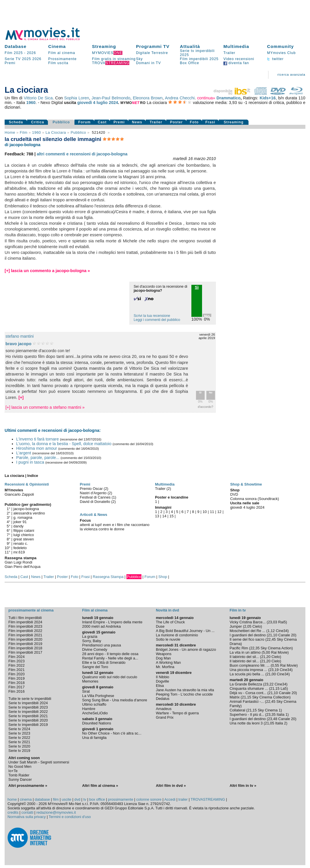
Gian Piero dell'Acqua (23, 567)
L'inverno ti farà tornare (38, 439)
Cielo (256, 626)
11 (212, 512)
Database (16, 46)
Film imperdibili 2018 (25, 648)
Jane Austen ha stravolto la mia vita (185, 690)
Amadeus (164, 709)
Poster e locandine (172, 497)
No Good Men (20, 766)
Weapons (164, 654)
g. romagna (23, 517)
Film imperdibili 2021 (25, 635)
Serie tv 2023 (19, 733)
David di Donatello (96, 502)
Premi (10, 63)
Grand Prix (165, 717)
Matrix (235, 697)
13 (157, 516)
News (137, 122)
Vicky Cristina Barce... (248, 622)
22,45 (271, 639)
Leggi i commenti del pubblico (157, 320)
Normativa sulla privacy (27, 817)
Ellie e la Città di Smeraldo (104, 662)
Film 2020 (16, 674)
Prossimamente (62, 59)
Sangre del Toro (95, 667)
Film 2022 (16, 665)
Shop (163, 577)
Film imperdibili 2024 (25, 622)
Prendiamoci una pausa (102, 645)
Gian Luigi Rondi (18, 562)
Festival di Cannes (96, 497)
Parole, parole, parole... (38, 458)
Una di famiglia (95, 738)
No (211, 393)
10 (205, 512)
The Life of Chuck (170, 622)
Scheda (16, 122)
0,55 (276, 665)
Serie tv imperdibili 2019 (28, 725)
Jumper (236, 626)
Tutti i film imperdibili (25, 618)
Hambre (89, 709)
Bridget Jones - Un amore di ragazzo (186, 649)
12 (219, 512)
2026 (31, 53)
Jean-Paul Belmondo (111, 98)
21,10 (272, 635)
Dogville (163, 681)
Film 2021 (16, 670)
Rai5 (282, 622)
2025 (26, 59)
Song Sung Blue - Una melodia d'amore (115, 700)
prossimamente (121, 799)
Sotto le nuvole (168, 639)
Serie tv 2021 (19, 742)
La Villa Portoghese (98, 696)
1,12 (271, 631)
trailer (183, 799)
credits (13, 812)
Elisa (160, 686)
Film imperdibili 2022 (25, 631)
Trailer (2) (163, 489)
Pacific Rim (239, 648)
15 (171, 516)
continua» (206, 98)
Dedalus (163, 699)
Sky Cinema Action (276, 648)
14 (164, 516)
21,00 (271, 674)
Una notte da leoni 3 (246, 723)
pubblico (79, 132)
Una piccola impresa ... (248, 670)
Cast (102, 122)
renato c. (20, 543)
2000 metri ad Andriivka (102, 626)
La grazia (90, 636)
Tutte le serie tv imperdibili (30, 699)
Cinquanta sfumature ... (249, 688)
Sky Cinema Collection (271, 697)
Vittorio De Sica (38, 98)
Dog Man (163, 658)
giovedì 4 (86, 103)
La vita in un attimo (245, 652)
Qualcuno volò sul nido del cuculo (110, 677)
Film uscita (58, 63)
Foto (194, 122)
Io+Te (13, 771)
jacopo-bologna (26, 509)
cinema (26, 799)
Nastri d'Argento (94, 493)
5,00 (267, 652)
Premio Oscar (92, 489)
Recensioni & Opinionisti (27, 484)
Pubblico (61, 122)
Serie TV (13, 59)
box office (97, 799)
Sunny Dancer (20, 779)
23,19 (274, 670)
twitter (275, 59)
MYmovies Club (281, 53)
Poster (176, 122)
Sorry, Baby (92, 641)
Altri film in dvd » (171, 786)
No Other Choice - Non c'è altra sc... (112, 733)
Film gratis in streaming (114, 59)
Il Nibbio (163, 677)
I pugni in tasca (30, 462)
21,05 (270, 723)
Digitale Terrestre (152, 53)
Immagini (163, 507)
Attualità (190, 46)
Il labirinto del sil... (244, 657)
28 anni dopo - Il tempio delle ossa (110, 654)
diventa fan (236, 63)
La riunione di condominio (177, 635)
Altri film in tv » (243, 786)
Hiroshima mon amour (37, 448)
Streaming (104, 46)
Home (10, 132)
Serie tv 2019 (19, 751)
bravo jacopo (18, 344)
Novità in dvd (167, 610)
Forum (84, 122)
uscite (67, 799)
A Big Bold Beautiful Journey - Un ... (185, 631)
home (12, 799)
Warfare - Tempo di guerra (177, 713)
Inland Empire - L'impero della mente (112, 622)
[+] (21, 397)
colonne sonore (149, 799)
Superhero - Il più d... (247, 714)
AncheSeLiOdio (95, 713)
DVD (234, 494)
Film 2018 (16, 683)
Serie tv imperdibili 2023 (28, 707)
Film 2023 (16, 661)
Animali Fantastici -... (247, 701)
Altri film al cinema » (100, 786)
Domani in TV (148, 63)
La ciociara (56, 132)
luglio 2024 (108, 103)
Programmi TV (153, 46)
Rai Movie (279, 652)
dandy (18, 526)
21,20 (266, 657)
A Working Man (168, 662)
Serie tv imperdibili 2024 (28, 703)
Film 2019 (16, 678)
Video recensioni (239, 59)
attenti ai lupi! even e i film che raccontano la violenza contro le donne (115, 527)
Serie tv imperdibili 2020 (28, 720)
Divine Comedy (95, 649)
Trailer (229, 53)
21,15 (275, 688)
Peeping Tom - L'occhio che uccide (184, 694)
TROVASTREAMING (208, 799)
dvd (77, 799)
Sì (200, 393)
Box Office (189, 63)
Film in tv (238, 610)
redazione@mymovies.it (56, 812)
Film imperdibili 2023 (25, 626)
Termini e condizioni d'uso (70, 817)
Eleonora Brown (148, 98)
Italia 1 (282, 714)
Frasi (210, 122)
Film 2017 (16, 687)
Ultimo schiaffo (94, 704)
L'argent (24, 453)
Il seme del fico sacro (247, 639)
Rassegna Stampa (108, 577)
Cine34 (282, 631)
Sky (139, 59)
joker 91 (20, 522)
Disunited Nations (97, 723)
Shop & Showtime (246, 484)
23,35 (271, 714)
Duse (160, 626)
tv (85, 799)
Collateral (237, 710)
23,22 (269, 684)
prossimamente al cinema (31, 610)
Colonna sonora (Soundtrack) (254, 499)
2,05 (248, 626)
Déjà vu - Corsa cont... (248, 693)
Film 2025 (14, 53)
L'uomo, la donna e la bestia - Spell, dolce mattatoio (64, 444)
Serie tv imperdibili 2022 (28, 712)
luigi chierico (24, 535)
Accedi (170, 799)
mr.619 (19, 552)
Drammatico (228, 98)
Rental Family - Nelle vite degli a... (110, 658)
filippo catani (24, 530)
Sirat (86, 691)
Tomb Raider (19, 775)
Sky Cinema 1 (269, 710)
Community (280, 46)
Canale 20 (287, 635)
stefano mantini (20, 336)
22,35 (255, 648)
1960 (31, 103)
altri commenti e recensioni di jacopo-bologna (82, 154)
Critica (38, 122)
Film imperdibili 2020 (25, 639)
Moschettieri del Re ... (247, 631)
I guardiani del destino (248, 635)
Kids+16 (268, 98)
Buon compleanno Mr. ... (250, 665)
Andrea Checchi (180, 98)
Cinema (57, 46)
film (24, 132)
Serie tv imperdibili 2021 (28, 716)
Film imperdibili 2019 (25, 644)
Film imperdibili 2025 (199, 59)
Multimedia (236, 46)
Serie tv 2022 (19, 738)
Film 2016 (16, 691)
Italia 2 (281, 723)
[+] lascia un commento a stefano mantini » (45, 407)
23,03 (272, 622)
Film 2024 (16, 657)
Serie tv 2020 (19, 746)
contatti (27, 812)
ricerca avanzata (291, 75)
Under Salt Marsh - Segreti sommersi (39, 762)
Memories (90, 681)
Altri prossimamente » (28, 786)
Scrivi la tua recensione (152, 316)
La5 (284, 688)
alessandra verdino (29, 513)
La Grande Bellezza (246, 684)
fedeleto (20, 548)
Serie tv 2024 (19, 729)
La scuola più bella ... (247, 674)
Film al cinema (62, 53)
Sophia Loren (76, 98)
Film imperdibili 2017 (25, 652)
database (42, 799)
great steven (24, 539)
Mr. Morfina (165, 667)
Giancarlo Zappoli (19, 494)
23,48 (272, 719)
